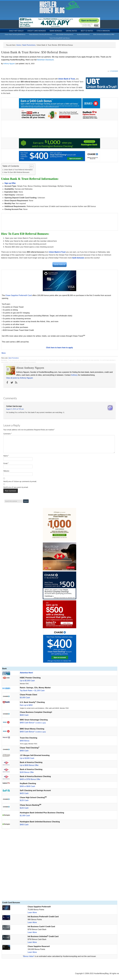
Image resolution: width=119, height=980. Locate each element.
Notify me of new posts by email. (16, 487)
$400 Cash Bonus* (33, 723)
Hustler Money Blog (60, 7)
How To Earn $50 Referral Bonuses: (17, 172)
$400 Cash (24, 751)
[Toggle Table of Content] (30, 166)
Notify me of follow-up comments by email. (20, 481)
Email (6, 463)
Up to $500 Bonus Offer (29, 765)
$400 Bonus (25, 741)
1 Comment (114, 71)
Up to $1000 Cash (27, 758)
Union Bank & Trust (67, 79)
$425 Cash (24, 793)
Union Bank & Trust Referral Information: (18, 170)
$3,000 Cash (25, 698)
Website (6, 471)
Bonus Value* (29, 956)
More (4, 353)
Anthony (74, 375)
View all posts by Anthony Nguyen (20, 378)
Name (6, 456)
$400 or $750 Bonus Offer (30, 779)
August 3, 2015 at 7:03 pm (15, 409)
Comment (8, 434)
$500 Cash (24, 715)
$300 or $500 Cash (27, 786)
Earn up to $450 (26, 705)
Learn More (32, 912)
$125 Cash (24, 800)
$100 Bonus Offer (27, 772)
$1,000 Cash (25, 816)
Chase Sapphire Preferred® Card (19, 295)
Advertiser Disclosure (45, 60)
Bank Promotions (14, 358)
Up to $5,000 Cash (27, 681)
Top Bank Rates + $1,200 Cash (32, 691)
